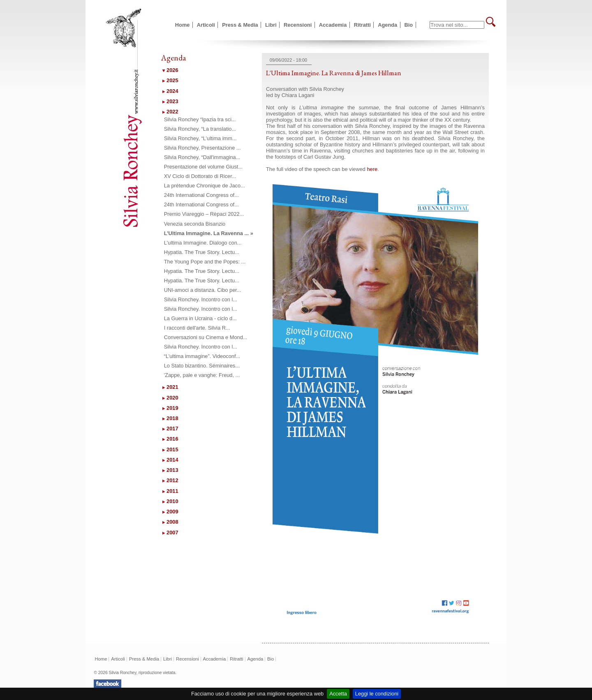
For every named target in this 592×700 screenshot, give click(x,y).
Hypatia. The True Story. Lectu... (202, 252)
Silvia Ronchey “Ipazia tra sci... (200, 119)
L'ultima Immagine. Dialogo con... (203, 243)
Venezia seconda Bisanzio (195, 224)
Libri (271, 25)
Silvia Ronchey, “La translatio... (200, 129)
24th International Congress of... (201, 195)
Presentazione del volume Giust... (203, 167)
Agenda (387, 25)
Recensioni (298, 25)
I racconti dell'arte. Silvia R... (197, 328)
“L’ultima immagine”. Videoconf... (202, 356)
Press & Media (240, 25)
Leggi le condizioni (377, 694)
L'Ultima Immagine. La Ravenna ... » (209, 233)
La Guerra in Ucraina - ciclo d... (200, 318)
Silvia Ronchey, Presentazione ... (202, 148)
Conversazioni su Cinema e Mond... (206, 337)
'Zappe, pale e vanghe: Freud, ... (202, 375)
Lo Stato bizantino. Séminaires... (202, 366)
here (372, 169)
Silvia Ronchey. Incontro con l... (201, 299)
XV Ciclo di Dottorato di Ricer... (200, 176)
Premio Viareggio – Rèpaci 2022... (204, 214)
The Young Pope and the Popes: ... (205, 262)
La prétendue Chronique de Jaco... (205, 186)
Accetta (338, 694)
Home (183, 25)
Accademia (333, 25)
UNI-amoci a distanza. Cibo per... (203, 290)
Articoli (206, 25)
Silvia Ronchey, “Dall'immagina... (202, 157)
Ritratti (362, 25)
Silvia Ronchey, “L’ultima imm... (200, 138)
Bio (409, 25)
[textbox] (457, 25)
